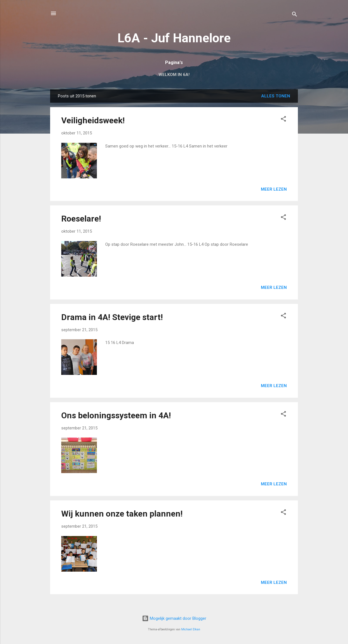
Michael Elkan (191, 629)
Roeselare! (81, 219)
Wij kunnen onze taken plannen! (122, 514)
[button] (283, 120)
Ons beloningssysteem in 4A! (116, 415)
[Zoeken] (295, 15)
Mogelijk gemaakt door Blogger (174, 618)
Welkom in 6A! (174, 75)
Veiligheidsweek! (93, 120)
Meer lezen (274, 189)
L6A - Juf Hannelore (174, 38)
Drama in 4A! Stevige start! (112, 317)
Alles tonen (276, 96)
